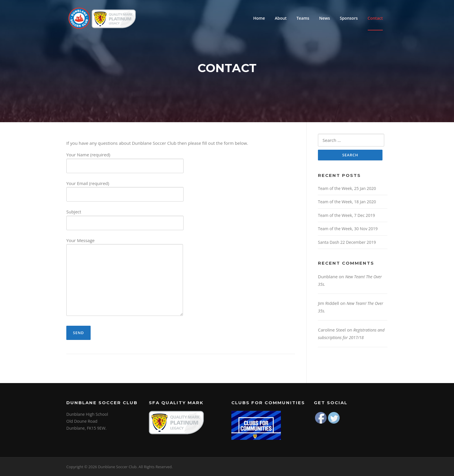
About (281, 18)
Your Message (125, 277)
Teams (303, 18)
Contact (375, 18)
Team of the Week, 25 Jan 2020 (347, 188)
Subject (125, 217)
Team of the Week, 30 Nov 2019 (348, 229)
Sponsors (349, 18)
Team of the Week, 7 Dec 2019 (346, 215)
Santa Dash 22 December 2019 (347, 242)
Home (259, 18)
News (324, 18)
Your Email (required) (125, 189)
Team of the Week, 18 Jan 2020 (347, 202)
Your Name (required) (125, 160)
